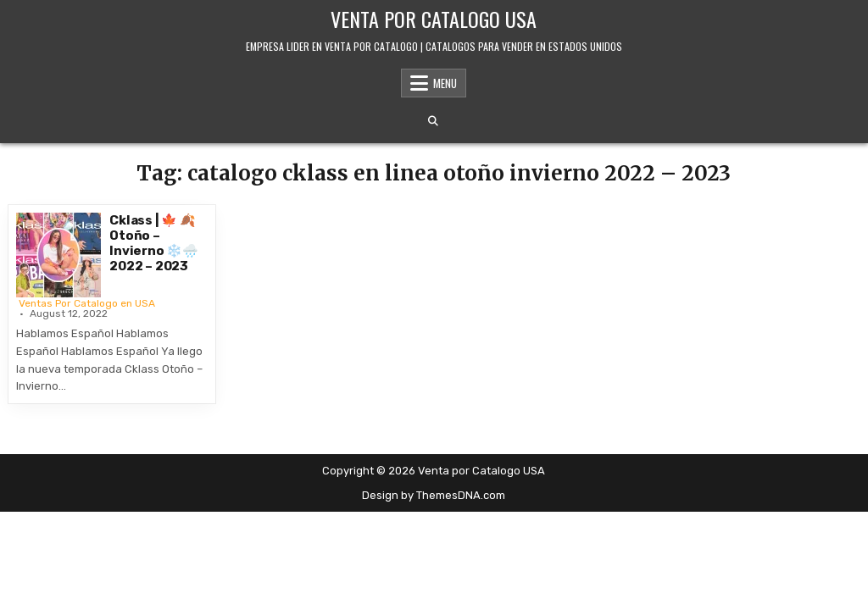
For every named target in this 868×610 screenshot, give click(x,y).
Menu (445, 83)
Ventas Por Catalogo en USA (87, 303)
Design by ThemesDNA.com (434, 495)
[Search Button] (433, 121)
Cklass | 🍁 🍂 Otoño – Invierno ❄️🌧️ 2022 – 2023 (154, 243)
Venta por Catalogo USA (434, 19)
